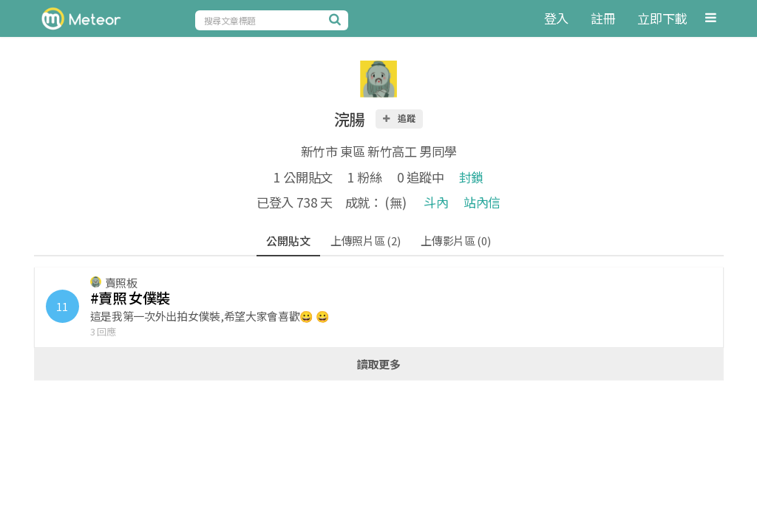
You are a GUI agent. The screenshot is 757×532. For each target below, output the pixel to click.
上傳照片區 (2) (365, 241)
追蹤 (398, 118)
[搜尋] (337, 19)
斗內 (436, 202)
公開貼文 (288, 241)
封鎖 (471, 177)
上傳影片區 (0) (455, 241)
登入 (556, 18)
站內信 (482, 202)
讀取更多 (379, 364)
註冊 (603, 18)
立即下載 (662, 18)
